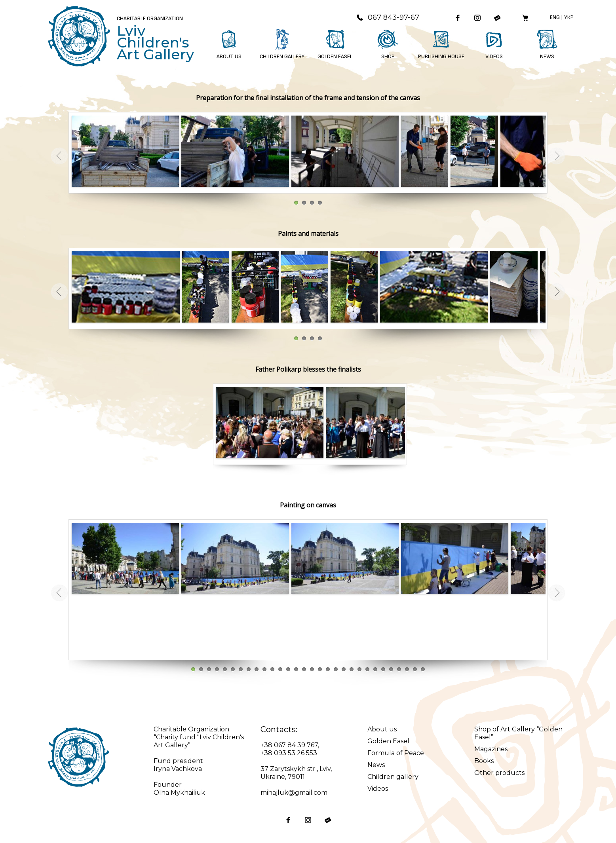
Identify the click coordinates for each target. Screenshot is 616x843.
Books (484, 761)
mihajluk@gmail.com (294, 793)
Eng (555, 17)
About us (382, 729)
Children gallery (393, 777)
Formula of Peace (396, 753)
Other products (499, 773)
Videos (378, 789)
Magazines (491, 749)
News (376, 765)
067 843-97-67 (388, 17)
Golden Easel (388, 741)
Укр (569, 17)
